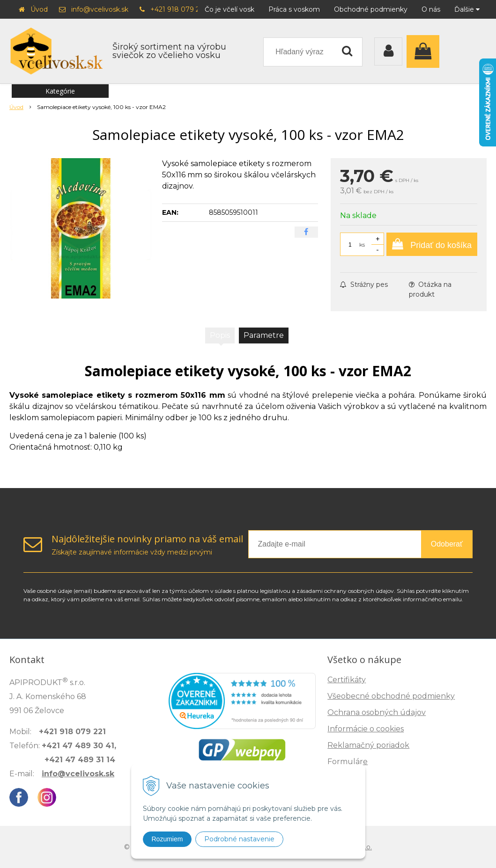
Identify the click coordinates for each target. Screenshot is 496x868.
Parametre (264, 335)
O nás (431, 9)
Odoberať (447, 544)
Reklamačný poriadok (368, 745)
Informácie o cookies (366, 729)
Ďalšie (467, 9)
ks (362, 244)
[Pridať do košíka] (432, 244)
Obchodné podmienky (371, 9)
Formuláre (348, 762)
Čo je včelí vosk (229, 9)
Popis (220, 335)
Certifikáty (347, 680)
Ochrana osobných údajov (377, 712)
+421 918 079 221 (178, 9)
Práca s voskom (294, 9)
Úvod (39, 9)
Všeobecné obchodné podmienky (391, 696)
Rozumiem (167, 839)
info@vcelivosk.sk (100, 9)
